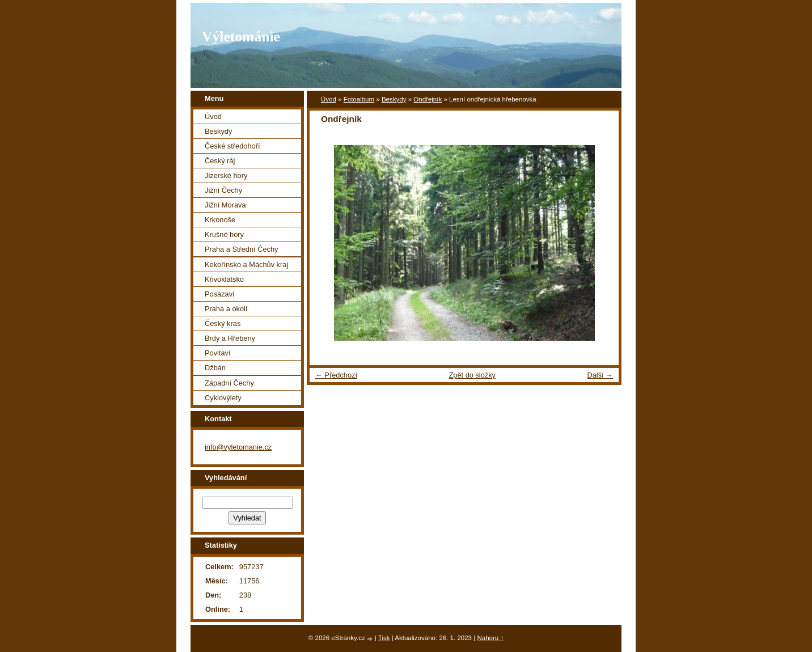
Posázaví (220, 294)
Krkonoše (220, 220)
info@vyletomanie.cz (238, 447)
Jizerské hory (226, 175)
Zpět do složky (472, 375)
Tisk (384, 638)
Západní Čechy (229, 383)
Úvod (329, 99)
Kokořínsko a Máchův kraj (246, 264)
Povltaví (218, 353)
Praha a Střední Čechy (241, 249)
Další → (600, 375)
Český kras (223, 323)
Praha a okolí (226, 309)
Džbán (215, 368)
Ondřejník (428, 99)
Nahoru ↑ (490, 638)
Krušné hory (224, 234)
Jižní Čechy (223, 190)
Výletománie (241, 37)
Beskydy (394, 99)
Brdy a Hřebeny (230, 338)
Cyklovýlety (223, 398)
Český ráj (220, 161)
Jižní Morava (225, 205)
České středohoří (232, 146)
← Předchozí (336, 375)
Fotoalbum (359, 99)
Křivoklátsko (224, 279)
